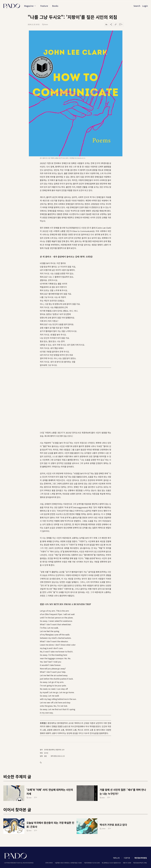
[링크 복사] (116, 24)
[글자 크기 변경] (106, 24)
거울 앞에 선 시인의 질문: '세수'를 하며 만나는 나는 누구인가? (123, 792)
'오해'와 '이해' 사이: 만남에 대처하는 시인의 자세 (50, 792)
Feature (44, 6)
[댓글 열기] (121, 24)
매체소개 (116, 858)
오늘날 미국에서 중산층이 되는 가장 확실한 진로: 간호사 (50, 825)
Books (55, 6)
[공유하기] (111, 24)
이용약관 (127, 858)
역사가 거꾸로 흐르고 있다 (113, 825)
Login (145, 6)
